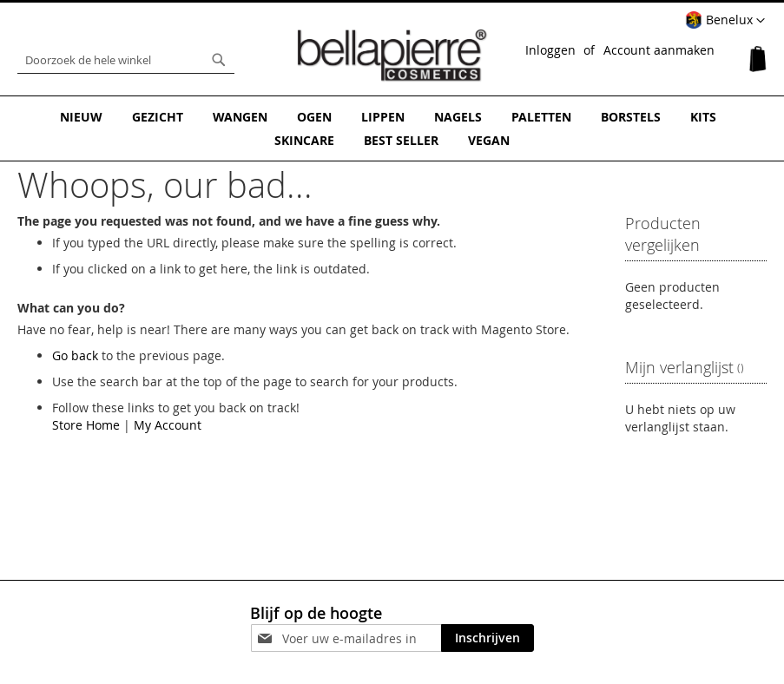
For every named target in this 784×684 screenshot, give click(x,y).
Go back (75, 355)
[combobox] (126, 60)
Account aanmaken (659, 50)
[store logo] (392, 56)
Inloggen (550, 50)
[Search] (219, 60)
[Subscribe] (488, 638)
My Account (168, 425)
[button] (725, 21)
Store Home (86, 425)
